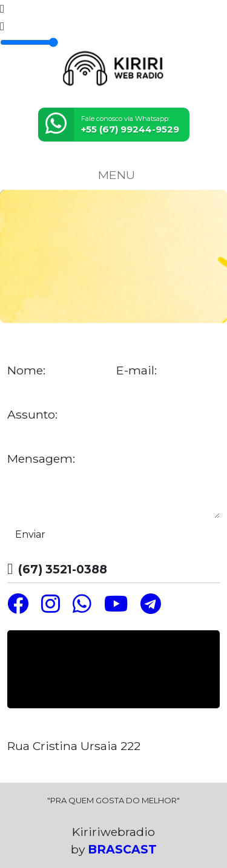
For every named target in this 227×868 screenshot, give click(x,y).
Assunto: (32, 415)
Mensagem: (41, 459)
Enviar (30, 534)
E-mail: (137, 370)
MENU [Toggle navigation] (114, 175)
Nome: (26, 370)
